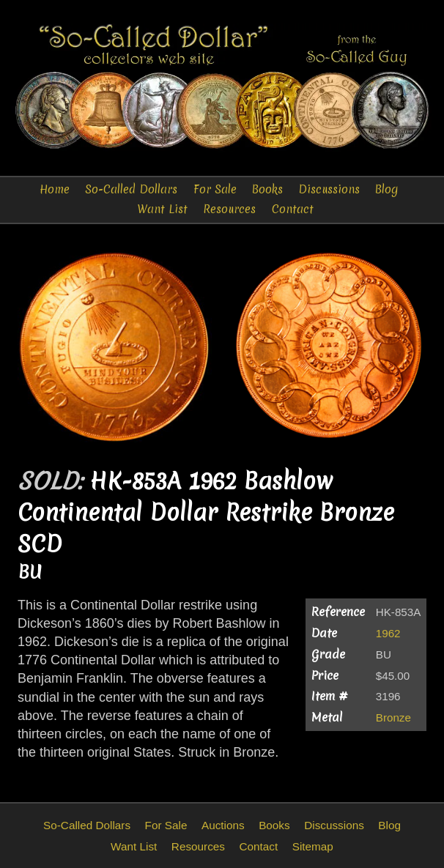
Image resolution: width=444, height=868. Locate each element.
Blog (386, 189)
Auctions (223, 825)
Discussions (329, 189)
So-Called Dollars (131, 189)
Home (55, 189)
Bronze (393, 717)
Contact (293, 209)
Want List (162, 209)
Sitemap (313, 846)
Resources (229, 209)
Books (267, 189)
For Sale (215, 189)
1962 (388, 633)
